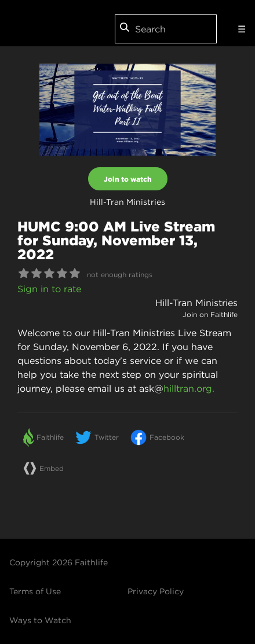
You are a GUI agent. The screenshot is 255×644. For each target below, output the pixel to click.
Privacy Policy (156, 591)
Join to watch (128, 179)
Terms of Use (35, 591)
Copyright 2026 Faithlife (59, 562)
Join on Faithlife (210, 314)
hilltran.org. (189, 388)
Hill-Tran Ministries (196, 303)
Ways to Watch (40, 620)
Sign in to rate (49, 289)
